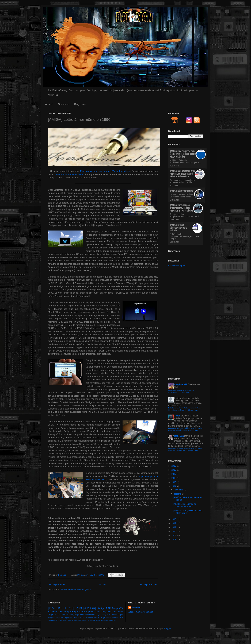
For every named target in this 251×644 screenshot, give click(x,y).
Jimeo (177, 416)
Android (87, 615)
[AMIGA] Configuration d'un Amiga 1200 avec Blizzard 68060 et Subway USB (182, 174)
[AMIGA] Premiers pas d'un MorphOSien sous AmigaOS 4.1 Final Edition (181, 208)
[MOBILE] (70, 615)
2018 (174, 470)
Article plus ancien (148, 584)
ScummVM (76, 620)
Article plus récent (57, 584)
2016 (174, 478)
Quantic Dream (72, 618)
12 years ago (184, 392)
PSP (108, 608)
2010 (174, 532)
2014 (174, 486)
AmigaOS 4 (90, 575)
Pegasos (52, 615)
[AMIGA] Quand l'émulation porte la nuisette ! (178, 228)
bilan (103, 620)
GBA (121, 618)
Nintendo (52, 620)
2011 (174, 527)
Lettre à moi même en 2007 (69, 174)
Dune (109, 618)
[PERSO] (96, 620)
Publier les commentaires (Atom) (76, 590)
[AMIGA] (81, 575)
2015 (174, 482)
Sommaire (64, 104)
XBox (115, 620)
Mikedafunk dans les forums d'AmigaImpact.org (105, 171)
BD (99, 618)
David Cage (95, 615)
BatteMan (62, 575)
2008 (174, 540)
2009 (174, 536)
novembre (179, 490)
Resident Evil (66, 620)
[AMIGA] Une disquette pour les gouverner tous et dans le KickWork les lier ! (183, 154)
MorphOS (100, 575)
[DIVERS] (55, 608)
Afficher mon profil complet (141, 612)
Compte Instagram (177, 266)
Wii (95, 618)
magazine (79, 615)
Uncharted (61, 615)
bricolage (109, 620)
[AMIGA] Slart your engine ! (182, 191)
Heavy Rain (106, 615)
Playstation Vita (109, 612)
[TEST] (69, 608)
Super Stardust (86, 618)
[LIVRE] (72, 612)
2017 (174, 474)
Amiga (101, 608)
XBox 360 (63, 612)
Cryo (103, 618)
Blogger (167, 629)
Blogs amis (80, 104)
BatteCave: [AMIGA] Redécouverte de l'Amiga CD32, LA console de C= (185, 409)
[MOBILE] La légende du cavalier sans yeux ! (185, 505)
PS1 (62, 618)
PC (50, 611)
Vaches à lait (87, 620)
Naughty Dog (54, 618)
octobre (178, 494)
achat (99, 612)
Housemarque (117, 615)
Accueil (49, 104)
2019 (174, 466)
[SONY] (92, 612)
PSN (55, 611)
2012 (174, 523)
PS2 (58, 620)
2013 (174, 519)
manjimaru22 (181, 384)
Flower (115, 618)
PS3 (79, 608)
